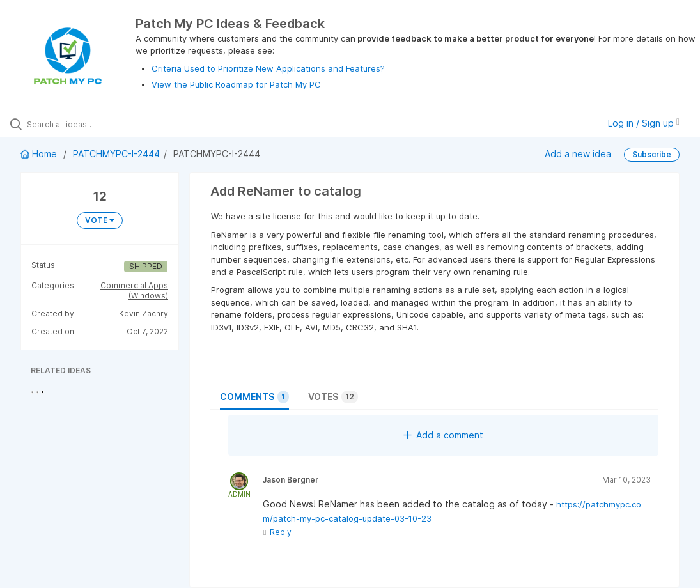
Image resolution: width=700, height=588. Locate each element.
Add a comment (443, 435)
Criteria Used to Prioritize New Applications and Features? (268, 68)
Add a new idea (578, 154)
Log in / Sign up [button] (644, 123)
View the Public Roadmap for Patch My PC (236, 84)
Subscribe (652, 154)
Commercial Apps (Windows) (134, 290)
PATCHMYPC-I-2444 (116, 154)
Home (40, 154)
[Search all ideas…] (86, 124)
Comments (254, 397)
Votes (333, 397)
